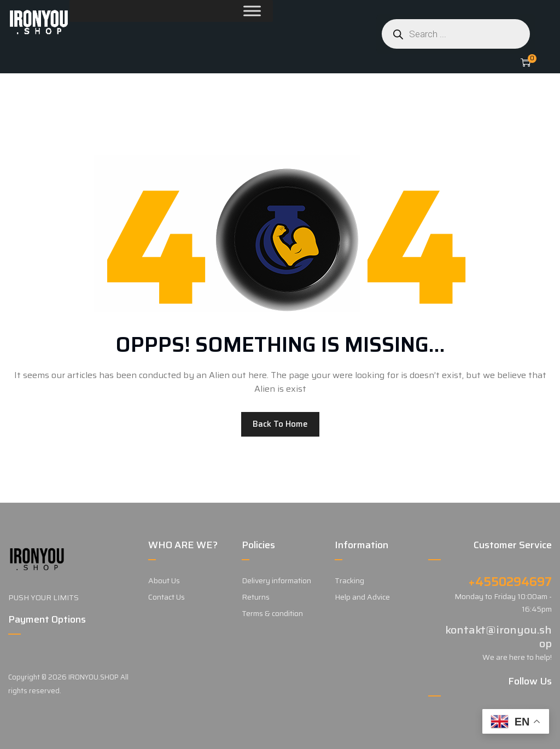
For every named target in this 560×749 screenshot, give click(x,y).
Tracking (349, 580)
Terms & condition (272, 613)
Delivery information (276, 580)
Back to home (280, 424)
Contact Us (167, 597)
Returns (256, 597)
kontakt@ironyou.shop (498, 637)
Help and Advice (362, 597)
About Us (164, 580)
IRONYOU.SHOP (94, 677)
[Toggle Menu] (226, 11)
